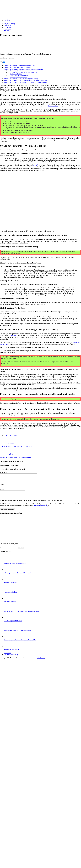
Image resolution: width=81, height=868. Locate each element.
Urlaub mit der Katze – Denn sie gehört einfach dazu (20, 66)
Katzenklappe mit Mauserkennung (15, 565)
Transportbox (13, 335)
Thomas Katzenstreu (10, 603)
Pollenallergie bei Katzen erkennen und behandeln (20, 641)
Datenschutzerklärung (11, 656)
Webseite (3, 496)
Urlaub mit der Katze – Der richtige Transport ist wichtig (22, 79)
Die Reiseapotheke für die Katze (18, 77)
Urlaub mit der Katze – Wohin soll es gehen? (18, 67)
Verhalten (7, 22)
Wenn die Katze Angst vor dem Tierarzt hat (18, 632)
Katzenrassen (8, 29)
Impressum (7, 654)
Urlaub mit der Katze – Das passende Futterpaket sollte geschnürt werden (26, 80)
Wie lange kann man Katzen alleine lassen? (18, 574)
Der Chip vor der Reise (16, 74)
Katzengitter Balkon (10, 594)
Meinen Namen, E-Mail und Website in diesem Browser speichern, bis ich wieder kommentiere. (32, 502)
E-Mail (2, 491)
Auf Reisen (7, 27)
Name (2, 486)
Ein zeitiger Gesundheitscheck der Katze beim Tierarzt (24, 72)
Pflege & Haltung (9, 24)
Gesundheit (8, 25)
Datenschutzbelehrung (40, 507)
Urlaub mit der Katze (11, 435)
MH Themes (41, 659)
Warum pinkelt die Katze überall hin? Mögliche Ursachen (22, 613)
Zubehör (7, 31)
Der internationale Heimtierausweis (19, 75)
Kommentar (4, 472)
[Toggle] (4, 62)
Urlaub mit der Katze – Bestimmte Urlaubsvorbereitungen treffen (24, 69)
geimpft (36, 165)
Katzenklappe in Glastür (12, 651)
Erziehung (7, 20)
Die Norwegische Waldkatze (13, 622)
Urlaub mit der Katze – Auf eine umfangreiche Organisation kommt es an (26, 82)
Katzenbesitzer (53, 106)
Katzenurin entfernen (11, 584)
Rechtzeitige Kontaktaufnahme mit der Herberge (22, 71)
